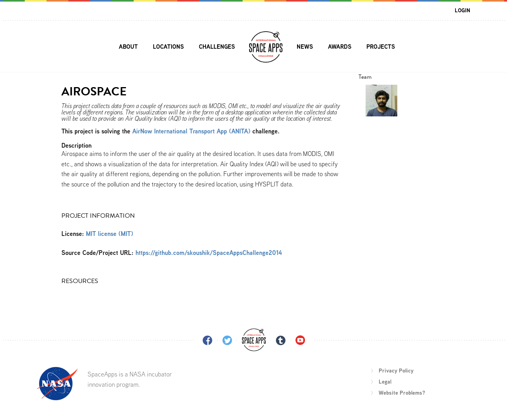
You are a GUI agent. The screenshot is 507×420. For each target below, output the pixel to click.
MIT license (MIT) (110, 234)
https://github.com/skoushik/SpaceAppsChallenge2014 (209, 253)
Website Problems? (402, 393)
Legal (385, 382)
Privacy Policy (396, 371)
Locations (168, 47)
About (128, 47)
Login (462, 10)
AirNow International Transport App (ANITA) (191, 131)
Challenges (217, 47)
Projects (381, 47)
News (305, 47)
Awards (340, 47)
